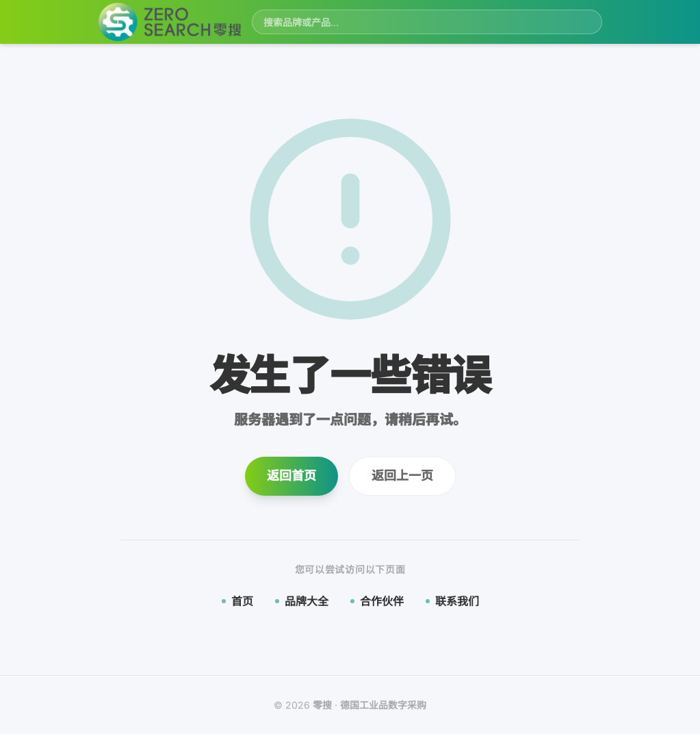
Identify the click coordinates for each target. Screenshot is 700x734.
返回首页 (291, 476)
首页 (237, 601)
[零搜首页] (170, 22)
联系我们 (452, 601)
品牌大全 (302, 601)
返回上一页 (402, 476)
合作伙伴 (377, 601)
